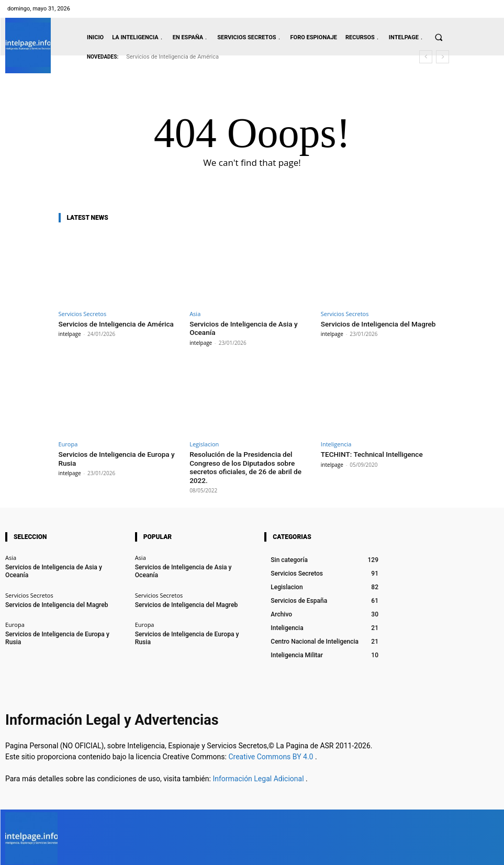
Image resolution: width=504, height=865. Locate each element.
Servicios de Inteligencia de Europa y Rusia (60, 622)
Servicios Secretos (83, 314)
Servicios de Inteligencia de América (172, 57)
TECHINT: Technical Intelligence (370, 453)
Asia (195, 314)
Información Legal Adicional (259, 776)
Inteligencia (336, 443)
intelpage (70, 333)
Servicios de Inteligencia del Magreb (376, 324)
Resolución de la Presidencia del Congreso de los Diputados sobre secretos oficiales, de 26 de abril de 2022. (243, 465)
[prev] (426, 57)
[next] (443, 57)
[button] (439, 37)
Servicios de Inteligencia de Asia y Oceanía (60, 564)
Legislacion (204, 443)
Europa (68, 443)
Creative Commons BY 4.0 (272, 754)
